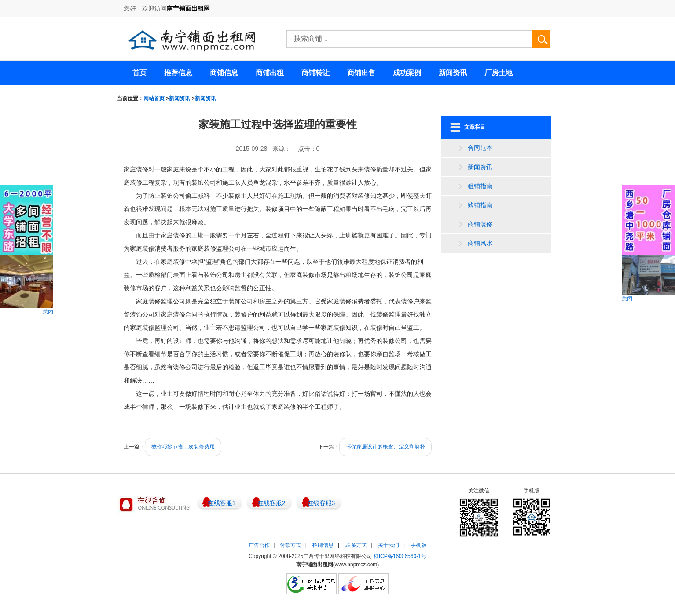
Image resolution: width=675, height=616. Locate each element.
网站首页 (154, 98)
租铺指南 (480, 186)
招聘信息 (323, 545)
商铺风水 (480, 243)
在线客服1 (222, 503)
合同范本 (480, 148)
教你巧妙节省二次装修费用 (183, 447)
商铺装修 (480, 224)
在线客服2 (271, 503)
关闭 (48, 312)
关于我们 (389, 545)
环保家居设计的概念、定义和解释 (385, 447)
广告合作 (259, 545)
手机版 (418, 545)
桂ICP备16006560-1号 (400, 556)
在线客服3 (321, 503)
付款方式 (290, 545)
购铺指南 (480, 205)
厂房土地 (499, 73)
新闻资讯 (180, 98)
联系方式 (356, 545)
